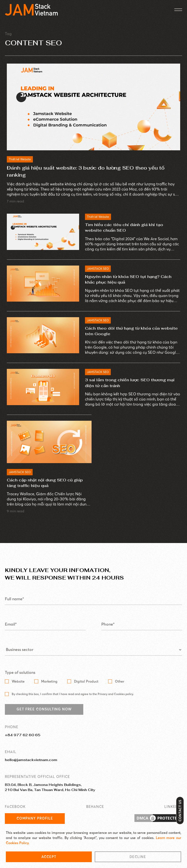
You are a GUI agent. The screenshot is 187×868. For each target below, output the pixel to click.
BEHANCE (95, 807)
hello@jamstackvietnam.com (31, 760)
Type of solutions (20, 673)
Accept (49, 857)
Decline (138, 857)
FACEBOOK (15, 807)
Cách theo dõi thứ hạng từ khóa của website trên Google (131, 331)
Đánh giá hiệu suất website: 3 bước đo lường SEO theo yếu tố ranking (86, 171)
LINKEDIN (173, 807)
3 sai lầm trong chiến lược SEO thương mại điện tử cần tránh (130, 383)
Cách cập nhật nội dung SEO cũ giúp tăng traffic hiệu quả (45, 483)
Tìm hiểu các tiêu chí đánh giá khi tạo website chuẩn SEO (124, 228)
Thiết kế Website (20, 159)
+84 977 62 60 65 (23, 735)
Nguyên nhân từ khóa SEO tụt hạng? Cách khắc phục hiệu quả (128, 279)
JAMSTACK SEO (98, 269)
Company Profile (35, 818)
